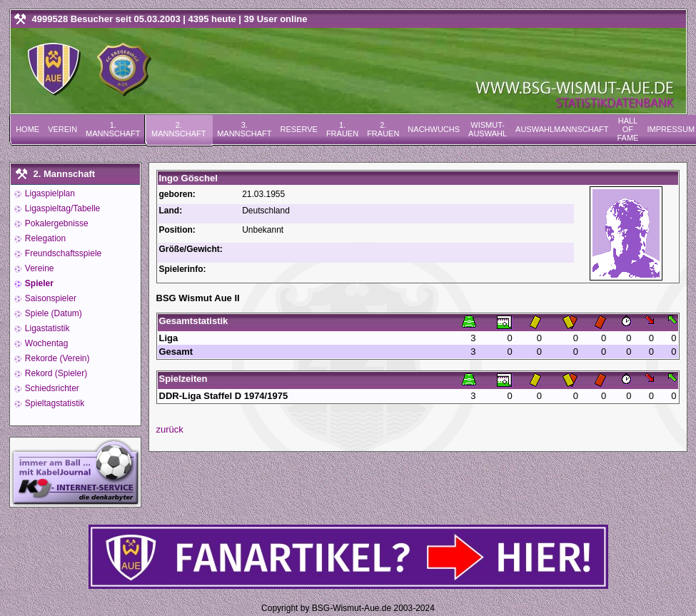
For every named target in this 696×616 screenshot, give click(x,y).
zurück (170, 429)
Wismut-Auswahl (488, 129)
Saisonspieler (50, 298)
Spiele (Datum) (52, 313)
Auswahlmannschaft (562, 129)
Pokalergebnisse (56, 223)
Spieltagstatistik (54, 403)
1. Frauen (342, 129)
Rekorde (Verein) (56, 358)
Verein (62, 129)
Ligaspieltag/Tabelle (62, 208)
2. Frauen (383, 129)
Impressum (671, 129)
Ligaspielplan (49, 193)
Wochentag (46, 343)
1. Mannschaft (113, 129)
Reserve (299, 129)
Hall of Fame (627, 129)
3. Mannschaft (244, 129)
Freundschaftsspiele (62, 253)
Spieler (38, 283)
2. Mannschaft (178, 129)
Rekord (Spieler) (55, 373)
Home (27, 129)
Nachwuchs (434, 129)
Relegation (45, 238)
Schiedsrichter (51, 388)
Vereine (39, 268)
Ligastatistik (46, 328)
